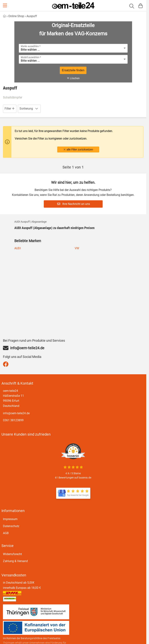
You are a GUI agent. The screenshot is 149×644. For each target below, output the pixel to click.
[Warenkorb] (141, 6)
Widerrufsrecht (12, 554)
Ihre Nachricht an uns (74, 204)
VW (77, 248)
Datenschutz (11, 526)
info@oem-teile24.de (16, 413)
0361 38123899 (13, 420)
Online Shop (16, 16)
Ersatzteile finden (73, 70)
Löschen (73, 78)
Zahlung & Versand (15, 561)
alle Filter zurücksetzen (78, 149)
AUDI (18, 248)
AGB (6, 533)
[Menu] (5, 6)
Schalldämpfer (13, 97)
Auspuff (32, 16)
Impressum (10, 519)
